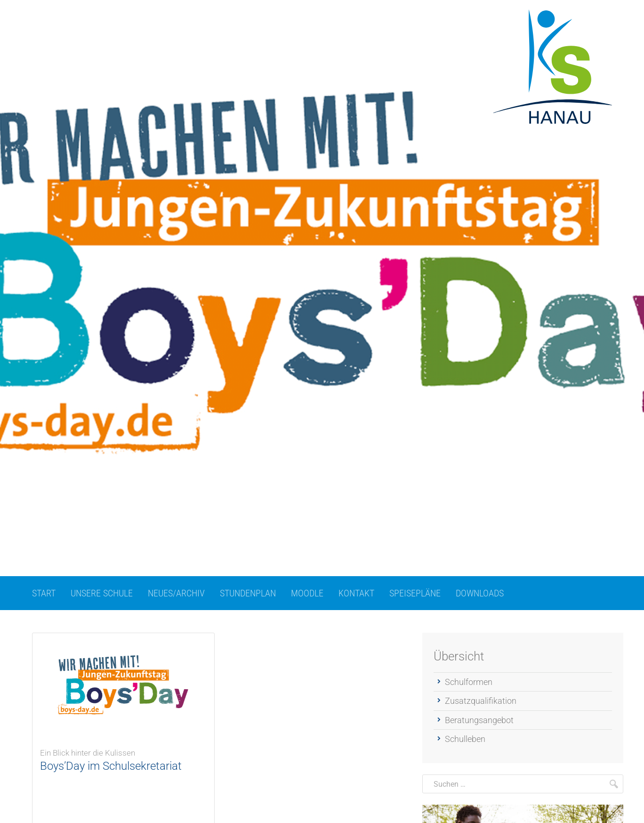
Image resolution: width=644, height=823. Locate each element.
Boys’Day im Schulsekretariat (123, 757)
